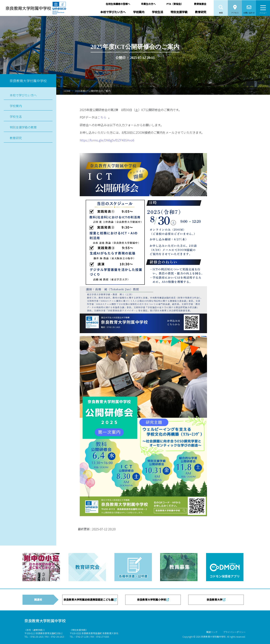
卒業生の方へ (148, 4)
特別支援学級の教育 (23, 127)
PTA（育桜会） (175, 4)
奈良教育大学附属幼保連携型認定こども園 (88, 600)
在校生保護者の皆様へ (118, 4)
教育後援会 (200, 4)
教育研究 (201, 12)
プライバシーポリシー (234, 632)
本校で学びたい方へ (113, 12)
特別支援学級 (179, 12)
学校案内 (139, 12)
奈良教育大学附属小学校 (151, 600)
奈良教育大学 (214, 600)
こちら (102, 117)
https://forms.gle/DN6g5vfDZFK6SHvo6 (107, 140)
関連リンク (212, 632)
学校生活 (157, 12)
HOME (67, 91)
